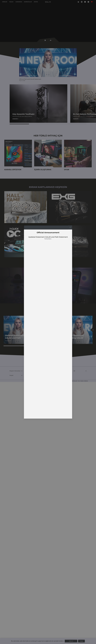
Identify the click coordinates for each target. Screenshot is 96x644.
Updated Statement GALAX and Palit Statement (48, 237)
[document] (48, 322)
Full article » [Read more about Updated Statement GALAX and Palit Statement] (48, 239)
